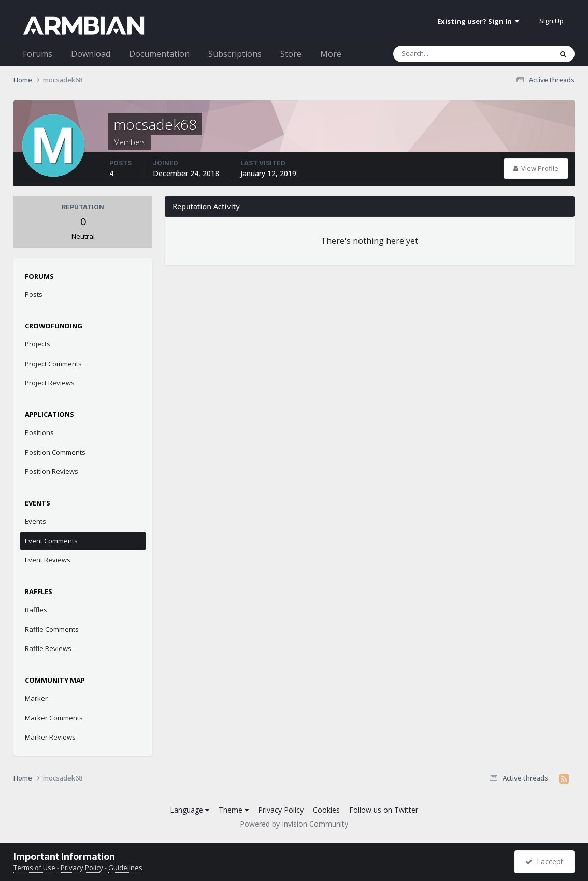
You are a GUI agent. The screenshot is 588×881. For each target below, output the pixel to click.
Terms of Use (34, 868)
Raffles (36, 610)
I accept (544, 862)
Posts (34, 294)
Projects (38, 344)
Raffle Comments (52, 629)
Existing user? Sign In (478, 21)
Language (190, 810)
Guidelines (125, 868)
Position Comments (55, 452)
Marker (36, 698)
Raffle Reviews (48, 648)
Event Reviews (48, 560)
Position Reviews (52, 471)
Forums (38, 54)
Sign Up (551, 21)
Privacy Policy (281, 810)
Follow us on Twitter (384, 810)
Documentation (159, 54)
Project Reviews (50, 383)
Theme (234, 810)
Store (291, 54)
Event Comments (51, 541)
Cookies (326, 810)
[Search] (446, 54)
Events (35, 521)
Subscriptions (235, 54)
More (331, 54)
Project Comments (53, 364)
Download (91, 54)
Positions (39, 432)
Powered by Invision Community (294, 824)
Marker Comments (54, 718)
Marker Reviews (50, 737)
